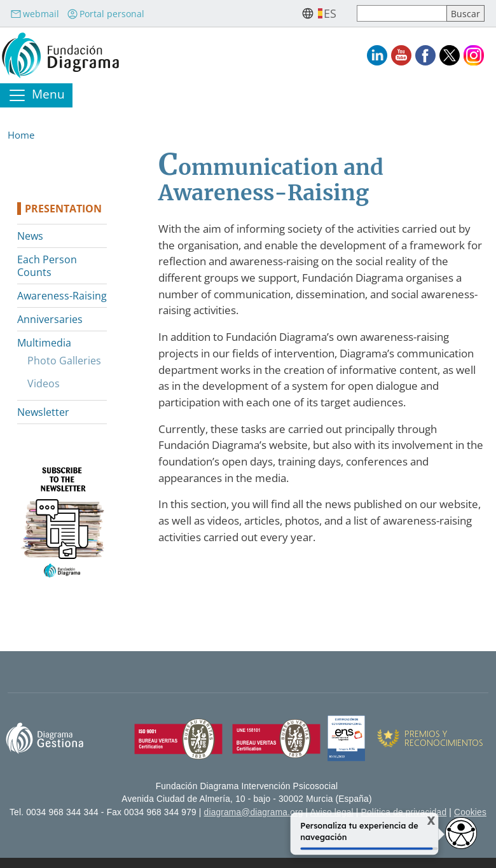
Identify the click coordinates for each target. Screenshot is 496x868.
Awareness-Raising (62, 296)
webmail (35, 14)
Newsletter (43, 412)
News (30, 236)
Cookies (470, 812)
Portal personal (106, 14)
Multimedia (44, 343)
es (330, 13)
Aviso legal (332, 812)
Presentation (63, 209)
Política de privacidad (404, 812)
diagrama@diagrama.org (254, 812)
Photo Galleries (64, 361)
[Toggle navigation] (36, 95)
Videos (44, 383)
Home (21, 135)
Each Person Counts (47, 266)
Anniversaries (50, 319)
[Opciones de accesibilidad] (461, 833)
